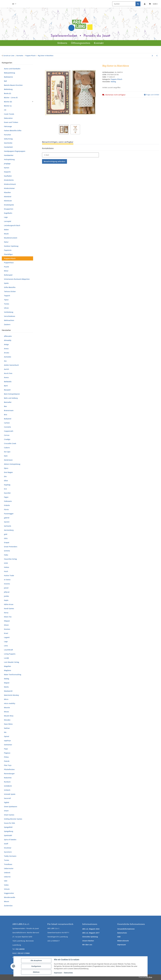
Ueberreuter (9, 868)
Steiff (6, 844)
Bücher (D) (8, 102)
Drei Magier (8, 472)
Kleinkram (8, 201)
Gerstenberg (9, 530)
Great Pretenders (11, 547)
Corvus (7, 435)
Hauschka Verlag (10, 559)
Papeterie (8, 250)
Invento (7, 584)
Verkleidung (9, 312)
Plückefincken (9, 769)
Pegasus (7, 753)
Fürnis (6, 509)
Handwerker (9, 155)
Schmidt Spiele (10, 794)
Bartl (6, 386)
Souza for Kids (10, 823)
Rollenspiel (8, 275)
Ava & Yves (8, 373)
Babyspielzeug (10, 73)
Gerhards (8, 526)
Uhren (6, 308)
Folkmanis (8, 501)
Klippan (7, 621)
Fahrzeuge (8, 126)
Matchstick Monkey (12, 695)
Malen (6, 230)
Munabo (7, 720)
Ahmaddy (8, 340)
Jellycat (7, 592)
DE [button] (13, 4)
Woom (6, 901)
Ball (5, 81)
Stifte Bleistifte (10, 287)
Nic (5, 732)
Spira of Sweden (10, 840)
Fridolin (7, 505)
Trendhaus (8, 864)
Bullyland (8, 419)
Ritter (6, 271)
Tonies (7, 304)
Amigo (6, 344)
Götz (6, 538)
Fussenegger (9, 514)
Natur (6, 242)
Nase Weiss (8, 724)
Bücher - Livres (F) (11, 98)
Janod (6, 588)
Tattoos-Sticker (10, 291)
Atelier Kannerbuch (11, 365)
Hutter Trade (9, 575)
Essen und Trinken (11, 122)
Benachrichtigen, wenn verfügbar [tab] (58, 142)
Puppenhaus (9, 263)
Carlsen (7, 423)
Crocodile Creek (10, 443)
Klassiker (7, 192)
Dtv (5, 476)
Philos (6, 757)
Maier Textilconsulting (13, 675)
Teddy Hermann (10, 856)
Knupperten (9, 209)
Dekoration (8, 118)
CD (5, 110)
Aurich (6, 369)
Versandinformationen (126, 929)
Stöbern (62, 43)
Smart (6, 811)
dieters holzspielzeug (12, 464)
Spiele (6, 283)
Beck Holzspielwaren (12, 394)
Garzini (7, 522)
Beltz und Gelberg (11, 398)
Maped (7, 683)
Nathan (7, 728)
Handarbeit (8, 147)
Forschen (7, 135)
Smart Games (9, 815)
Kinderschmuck (10, 184)
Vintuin (7, 889)
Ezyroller (7, 493)
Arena (6, 349)
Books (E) (7, 93)
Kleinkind (8, 197)
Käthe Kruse (9, 604)
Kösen (6, 625)
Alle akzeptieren (36, 960)
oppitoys (7, 741)
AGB (119, 937)
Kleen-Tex (8, 617)
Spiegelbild (8, 827)
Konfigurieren (36, 966)
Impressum (122, 945)
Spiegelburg (9, 831)
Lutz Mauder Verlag (12, 662)
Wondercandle (10, 897)
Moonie (7, 708)
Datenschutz (122, 933)
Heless (7, 567)
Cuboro (7, 448)
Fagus (6, 497)
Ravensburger (9, 774)
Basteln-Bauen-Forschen (13, 85)
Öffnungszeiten (81, 43)
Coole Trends (9, 114)
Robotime (8, 778)
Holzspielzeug (9, 159)
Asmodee (8, 357)
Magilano (8, 670)
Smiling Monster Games (13, 819)
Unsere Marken (88, 941)
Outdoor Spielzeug (11, 246)
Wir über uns (87, 945)
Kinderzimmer (9, 188)
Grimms (7, 551)
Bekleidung (8, 89)
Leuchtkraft (8, 650)
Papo (6, 749)
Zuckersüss (8, 906)
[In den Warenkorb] (44, 63)
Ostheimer (8, 745)
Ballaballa (8, 382)
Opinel (7, 736)
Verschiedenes (10, 316)
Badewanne (8, 77)
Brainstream (9, 410)
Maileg (7, 679)
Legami (7, 637)
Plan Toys (8, 765)
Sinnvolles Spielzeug (90, 937)
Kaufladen (8, 176)
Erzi (5, 489)
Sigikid (7, 802)
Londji (6, 658)
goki (6, 534)
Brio (6, 415)
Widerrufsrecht (123, 941)
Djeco (6, 468)
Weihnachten (9, 320)
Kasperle (7, 172)
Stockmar (8, 848)
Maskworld (8, 691)
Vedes (6, 885)
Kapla (6, 600)
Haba (6, 555)
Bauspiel (7, 390)
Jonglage (7, 164)
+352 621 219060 (23, 953)
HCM (6, 563)
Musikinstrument (11, 238)
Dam (6, 456)
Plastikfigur (8, 254)
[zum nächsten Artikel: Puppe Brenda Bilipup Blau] (152, 56)
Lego (6, 217)
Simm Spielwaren (11, 807)
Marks (6, 687)
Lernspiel (8, 221)
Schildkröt (8, 786)
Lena (6, 646)
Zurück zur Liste (9, 56)
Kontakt (99, 43)
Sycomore (8, 852)
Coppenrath (9, 431)
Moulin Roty (9, 716)
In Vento (7, 580)
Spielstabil (8, 835)
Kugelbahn (8, 213)
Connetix (7, 427)
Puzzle (6, 267)
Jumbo (6, 596)
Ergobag (7, 485)
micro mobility (10, 703)
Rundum (7, 782)
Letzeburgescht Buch (12, 225)
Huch (6, 571)
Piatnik (7, 761)
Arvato (7, 353)
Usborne (7, 877)
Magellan (7, 666)
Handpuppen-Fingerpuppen (15, 151)
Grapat (7, 542)
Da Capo (7, 452)
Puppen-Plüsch (116, 79)
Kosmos (7, 629)
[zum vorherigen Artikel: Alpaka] (157, 56)
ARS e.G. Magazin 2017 (91, 933)
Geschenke (8, 143)
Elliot (6, 481)
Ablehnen (36, 972)
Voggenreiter (9, 893)
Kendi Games (9, 608)
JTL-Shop (149, 977)
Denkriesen (8, 460)
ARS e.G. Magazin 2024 (91, 929)
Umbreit (7, 873)
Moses (6, 712)
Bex (5, 406)
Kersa (6, 613)
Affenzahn (8, 336)
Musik (6, 234)
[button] (145, 4)
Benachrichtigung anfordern (55, 161)
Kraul (6, 633)
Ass (5, 361)
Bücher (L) (8, 106)
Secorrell (7, 798)
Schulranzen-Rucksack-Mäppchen (17, 279)
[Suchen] (124, 4)
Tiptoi (6, 300)
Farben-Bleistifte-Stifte (13, 131)
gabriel (7, 518)
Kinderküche (9, 180)
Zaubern (7, 324)
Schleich (7, 790)
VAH (6, 881)
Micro (6, 699)
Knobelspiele (9, 205)
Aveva (6, 377)
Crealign (7, 439)
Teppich (7, 296)
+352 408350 (20, 949)
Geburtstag (8, 139)
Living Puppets (10, 654)
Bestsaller (8, 402)
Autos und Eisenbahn (12, 69)
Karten (7, 168)
